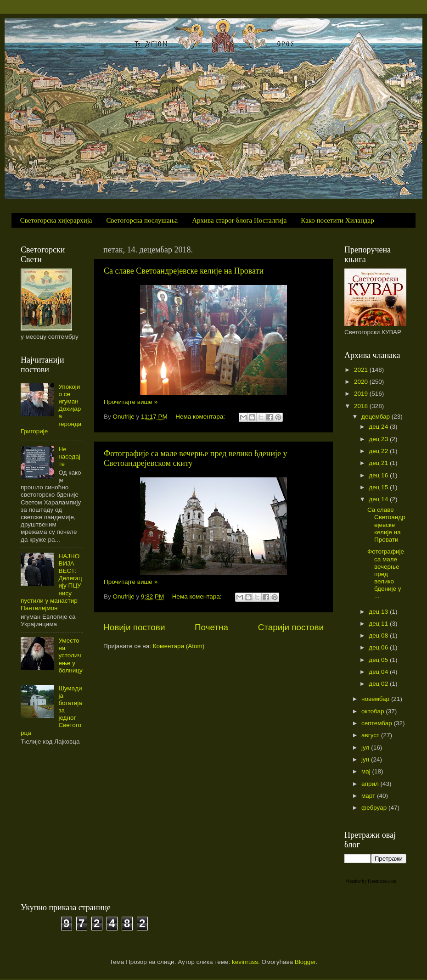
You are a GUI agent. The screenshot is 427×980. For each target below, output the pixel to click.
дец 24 (379, 427)
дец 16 (379, 475)
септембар (377, 723)
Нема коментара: (201, 417)
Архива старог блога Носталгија (239, 220)
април (371, 784)
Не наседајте (69, 456)
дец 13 (379, 612)
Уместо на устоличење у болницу (70, 655)
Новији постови (134, 627)
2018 (362, 406)
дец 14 (379, 499)
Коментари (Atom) (179, 646)
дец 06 (379, 647)
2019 (362, 394)
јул (366, 748)
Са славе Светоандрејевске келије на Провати (184, 271)
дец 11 (379, 624)
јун (366, 759)
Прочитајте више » (131, 402)
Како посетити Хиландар (337, 220)
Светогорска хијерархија (56, 220)
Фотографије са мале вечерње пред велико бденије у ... (386, 574)
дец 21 (379, 463)
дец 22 (379, 451)
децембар (376, 417)
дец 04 (379, 672)
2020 (362, 382)
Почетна (211, 627)
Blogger (305, 962)
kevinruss (245, 962)
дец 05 (379, 660)
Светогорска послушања (142, 220)
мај (367, 771)
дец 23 (379, 439)
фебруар (375, 808)
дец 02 (379, 684)
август (371, 735)
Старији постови (291, 627)
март (369, 796)
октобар (374, 711)
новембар (376, 699)
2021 (362, 370)
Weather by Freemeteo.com (371, 881)
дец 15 (379, 487)
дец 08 (379, 636)
